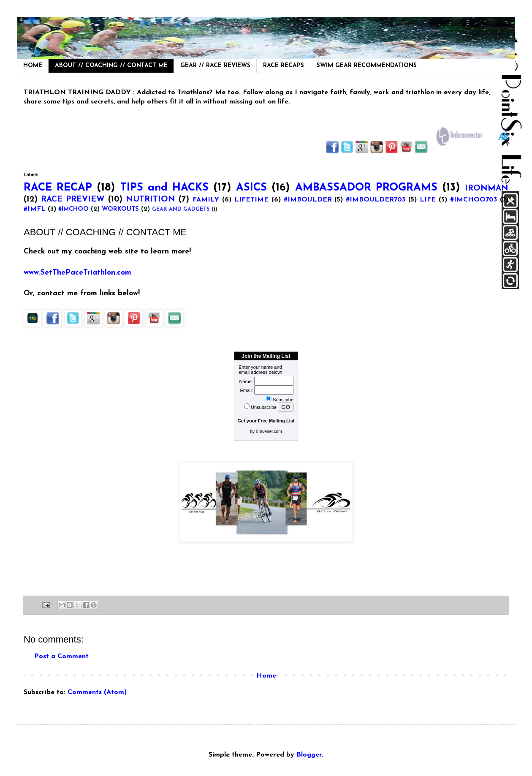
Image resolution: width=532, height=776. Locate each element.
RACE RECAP (58, 188)
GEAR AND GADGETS (181, 209)
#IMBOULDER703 (376, 200)
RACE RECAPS (284, 66)
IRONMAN (487, 189)
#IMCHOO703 (474, 200)
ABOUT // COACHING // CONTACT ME (111, 66)
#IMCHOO (73, 209)
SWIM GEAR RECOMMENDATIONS (367, 66)
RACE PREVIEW (73, 200)
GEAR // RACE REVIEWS (215, 66)
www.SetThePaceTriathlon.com (77, 273)
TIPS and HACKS (164, 188)
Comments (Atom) (97, 692)
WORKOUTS (120, 209)
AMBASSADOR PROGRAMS (366, 188)
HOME (33, 66)
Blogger (309, 755)
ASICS (251, 188)
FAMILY (206, 200)
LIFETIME (251, 200)
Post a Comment (61, 656)
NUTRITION (151, 200)
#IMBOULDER (308, 200)
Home (266, 676)
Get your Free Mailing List (266, 421)
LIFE (428, 200)
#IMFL (35, 209)
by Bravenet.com (266, 432)
